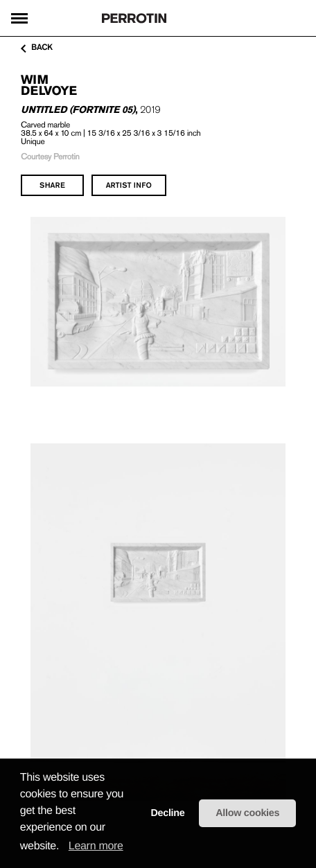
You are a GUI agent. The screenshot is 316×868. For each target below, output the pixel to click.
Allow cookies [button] (247, 813)
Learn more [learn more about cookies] (96, 846)
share (52, 185)
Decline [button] (167, 813)
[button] (64, 847)
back (37, 48)
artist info (129, 185)
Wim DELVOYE (49, 85)
